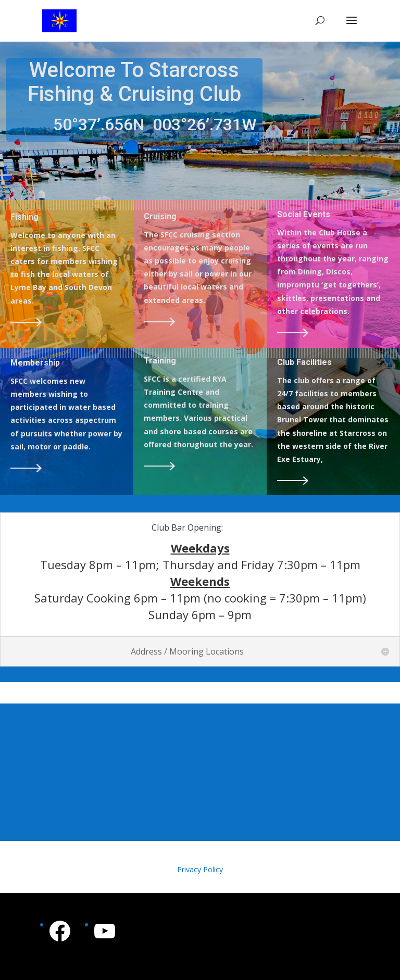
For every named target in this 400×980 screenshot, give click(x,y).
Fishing (24, 217)
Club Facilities (304, 362)
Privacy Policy (200, 869)
